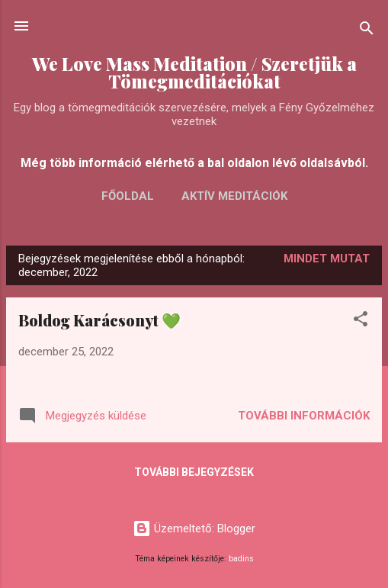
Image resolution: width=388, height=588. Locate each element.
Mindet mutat (327, 259)
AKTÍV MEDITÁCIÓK (234, 196)
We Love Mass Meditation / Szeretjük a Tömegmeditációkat (194, 72)
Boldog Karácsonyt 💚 (99, 320)
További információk (304, 416)
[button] (361, 321)
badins (241, 559)
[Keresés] (367, 31)
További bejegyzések (194, 472)
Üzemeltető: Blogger (194, 529)
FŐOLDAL (128, 196)
